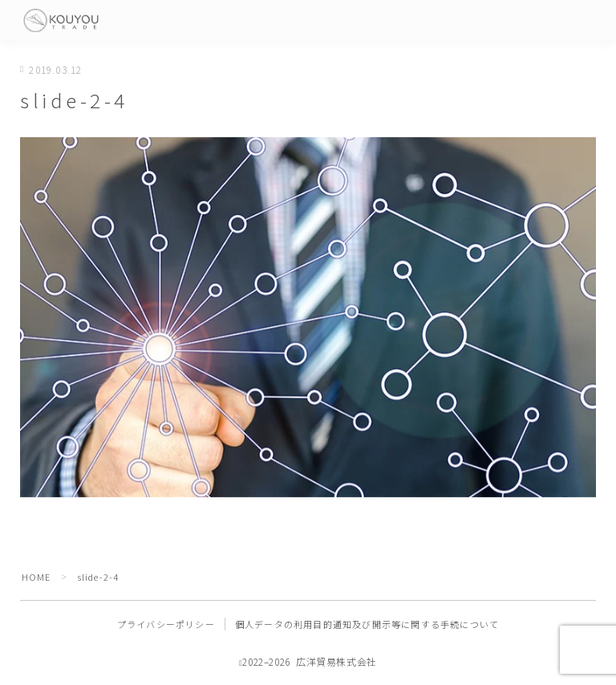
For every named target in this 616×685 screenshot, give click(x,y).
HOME (36, 577)
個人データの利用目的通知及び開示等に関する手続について (367, 624)
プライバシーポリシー (166, 624)
